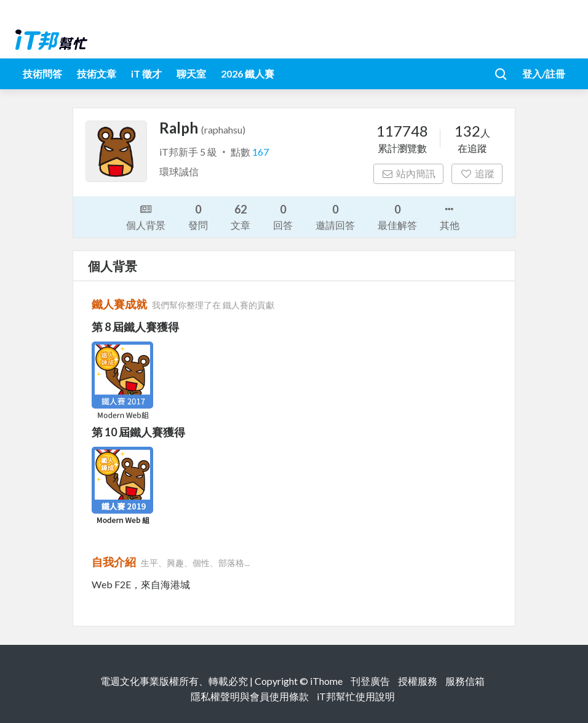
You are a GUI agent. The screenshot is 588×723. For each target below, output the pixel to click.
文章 (240, 216)
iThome (326, 681)
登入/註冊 (544, 74)
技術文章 (97, 74)
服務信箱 (465, 681)
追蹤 (477, 173)
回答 (283, 216)
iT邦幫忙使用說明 (356, 696)
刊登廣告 (370, 681)
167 (260, 152)
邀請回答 (335, 216)
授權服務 (418, 681)
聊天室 (191, 74)
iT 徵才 (146, 74)
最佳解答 (397, 216)
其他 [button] (450, 216)
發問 (198, 216)
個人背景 (146, 216)
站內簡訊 (409, 173)
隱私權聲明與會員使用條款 (250, 696)
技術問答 (42, 74)
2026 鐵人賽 (248, 74)
